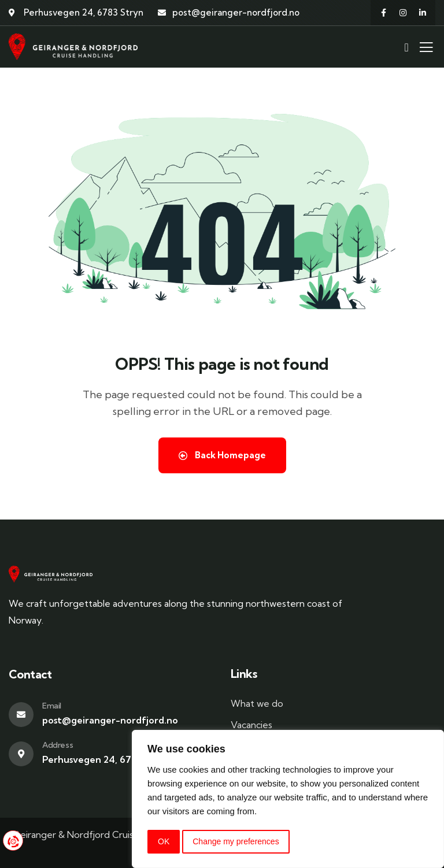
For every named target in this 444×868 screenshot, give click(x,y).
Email (52, 706)
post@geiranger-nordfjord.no (110, 720)
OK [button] (164, 841)
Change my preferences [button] (236, 841)
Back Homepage (222, 455)
